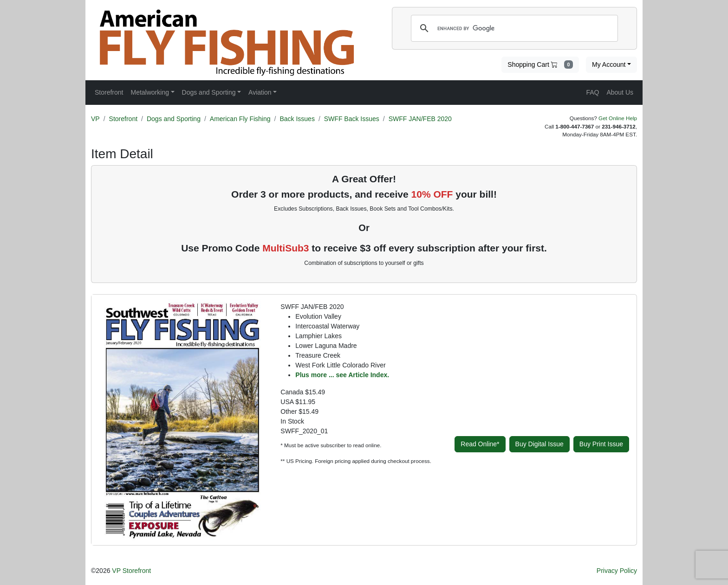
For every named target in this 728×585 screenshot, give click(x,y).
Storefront (123, 119)
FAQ (592, 92)
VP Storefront (131, 571)
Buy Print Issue (601, 444)
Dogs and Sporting (174, 119)
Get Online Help (618, 118)
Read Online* (480, 444)
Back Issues (297, 119)
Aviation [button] (260, 92)
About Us (620, 92)
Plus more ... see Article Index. (342, 375)
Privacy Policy (617, 571)
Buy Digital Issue (539, 444)
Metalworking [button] (149, 92)
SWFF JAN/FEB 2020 (420, 119)
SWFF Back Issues (352, 119)
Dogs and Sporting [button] (209, 92)
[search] (513, 28)
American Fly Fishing (240, 119)
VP (95, 119)
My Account (609, 64)
